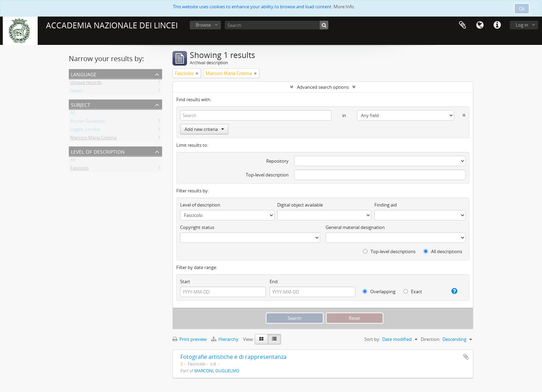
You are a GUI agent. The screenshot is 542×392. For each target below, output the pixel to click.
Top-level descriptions (389, 251)
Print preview (190, 339)
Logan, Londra (85, 131)
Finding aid (386, 205)
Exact (413, 291)
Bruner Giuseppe (87, 122)
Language (480, 25)
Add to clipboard (466, 357)
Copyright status (197, 227)
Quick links (497, 25)
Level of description (98, 151)
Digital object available (300, 205)
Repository (277, 161)
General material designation (355, 227)
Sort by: (372, 339)
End (274, 281)
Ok (522, 9)
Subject (81, 104)
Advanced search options (323, 87)
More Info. (344, 7)
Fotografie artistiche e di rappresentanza (233, 357)
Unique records (86, 84)
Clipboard (462, 25)
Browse (203, 25)
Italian (77, 92)
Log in (522, 25)
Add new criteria (204, 129)
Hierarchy (225, 339)
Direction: (431, 339)
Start (185, 281)
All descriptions (443, 251)
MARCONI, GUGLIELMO (217, 371)
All (73, 114)
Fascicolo (80, 169)
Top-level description (267, 175)
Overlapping (379, 291)
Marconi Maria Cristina (93, 139)
